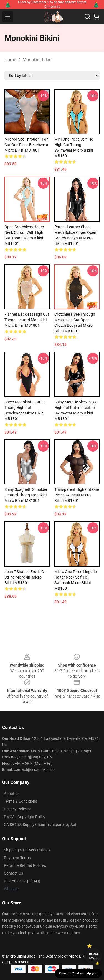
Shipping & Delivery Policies (27, 850)
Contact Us (13, 873)
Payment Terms (17, 858)
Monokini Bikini (38, 60)
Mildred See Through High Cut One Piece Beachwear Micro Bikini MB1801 (26, 145)
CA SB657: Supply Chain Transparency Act (40, 825)
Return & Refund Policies (25, 865)
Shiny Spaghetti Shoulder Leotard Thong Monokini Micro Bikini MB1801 (26, 495)
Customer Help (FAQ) (22, 881)
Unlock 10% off (94, 956)
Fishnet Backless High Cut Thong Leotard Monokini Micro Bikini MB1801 (27, 320)
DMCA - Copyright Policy (25, 817)
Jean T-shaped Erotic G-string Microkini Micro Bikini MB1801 (25, 577)
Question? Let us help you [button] (78, 973)
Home (10, 60)
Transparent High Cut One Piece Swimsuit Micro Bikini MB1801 (77, 495)
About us (12, 794)
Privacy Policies (17, 809)
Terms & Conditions (21, 801)
